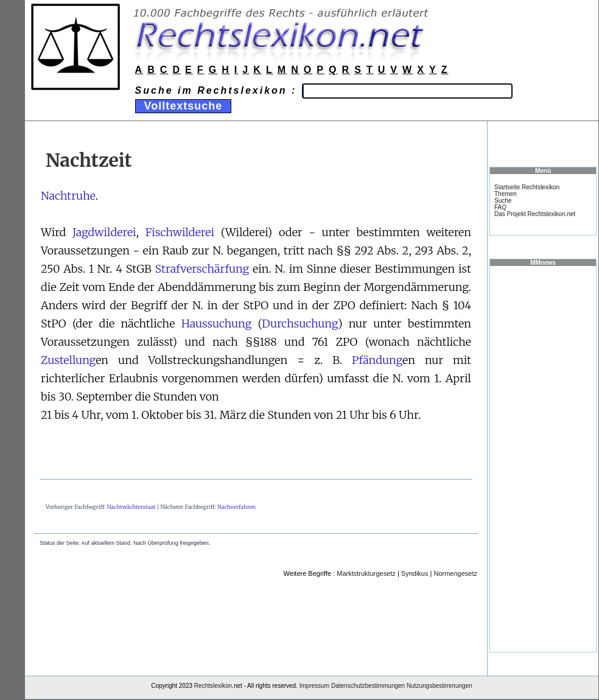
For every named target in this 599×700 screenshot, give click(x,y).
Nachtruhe (68, 196)
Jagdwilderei (104, 232)
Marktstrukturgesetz (366, 573)
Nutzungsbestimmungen (440, 686)
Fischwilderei (180, 232)
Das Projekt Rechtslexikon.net (535, 214)
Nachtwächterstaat (131, 507)
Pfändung (377, 360)
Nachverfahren (236, 507)
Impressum (314, 686)
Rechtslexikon (213, 686)
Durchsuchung (300, 324)
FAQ (500, 207)
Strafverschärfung (202, 269)
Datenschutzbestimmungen (368, 686)
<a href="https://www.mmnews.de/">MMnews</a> (543, 458)
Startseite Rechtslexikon (527, 187)
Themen (506, 194)
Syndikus (415, 573)
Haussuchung (217, 324)
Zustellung (68, 360)
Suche (503, 201)
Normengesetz (455, 573)
